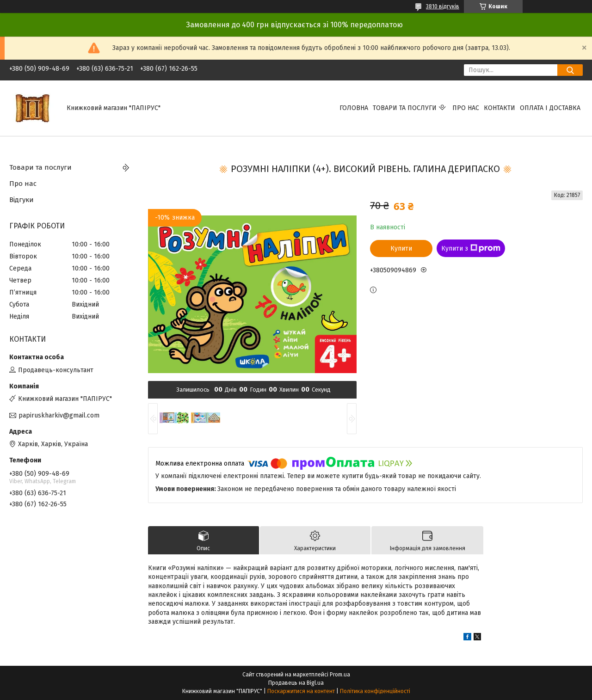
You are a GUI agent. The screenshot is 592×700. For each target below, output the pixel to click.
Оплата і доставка (550, 108)
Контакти (499, 108)
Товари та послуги (405, 108)
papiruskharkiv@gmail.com (59, 415)
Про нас (466, 108)
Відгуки (22, 200)
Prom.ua (340, 675)
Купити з (471, 248)
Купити (401, 249)
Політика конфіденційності (375, 691)
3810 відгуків (443, 6)
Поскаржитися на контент (301, 691)
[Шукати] (570, 70)
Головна (354, 108)
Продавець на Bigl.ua (296, 683)
